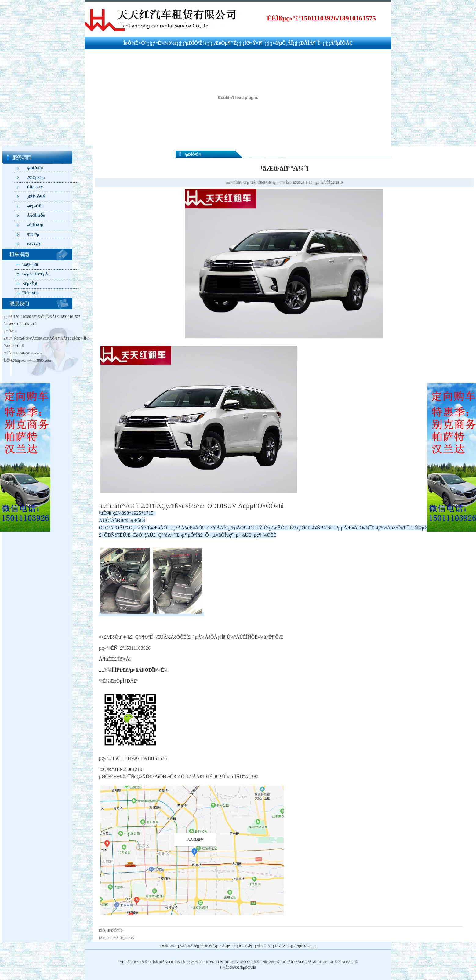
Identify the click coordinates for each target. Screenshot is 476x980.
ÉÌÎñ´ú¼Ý (35, 187)
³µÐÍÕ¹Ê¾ (195, 43)
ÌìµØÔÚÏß (248, 967)
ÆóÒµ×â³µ (36, 178)
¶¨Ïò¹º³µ (33, 234)
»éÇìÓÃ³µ (35, 225)
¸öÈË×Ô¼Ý (36, 197)
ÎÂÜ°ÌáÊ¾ (31, 293)
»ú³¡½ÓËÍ (35, 206)
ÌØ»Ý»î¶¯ (254, 43)
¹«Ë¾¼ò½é (165, 43)
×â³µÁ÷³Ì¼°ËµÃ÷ (36, 274)
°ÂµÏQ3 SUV (125, 938)
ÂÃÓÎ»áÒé (36, 216)
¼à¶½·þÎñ (30, 265)
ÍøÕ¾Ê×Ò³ (135, 43)
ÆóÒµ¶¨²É (225, 43)
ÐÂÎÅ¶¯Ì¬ (312, 43)
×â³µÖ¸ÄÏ (283, 43)
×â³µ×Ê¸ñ (30, 284)
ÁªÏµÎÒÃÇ (342, 43)
